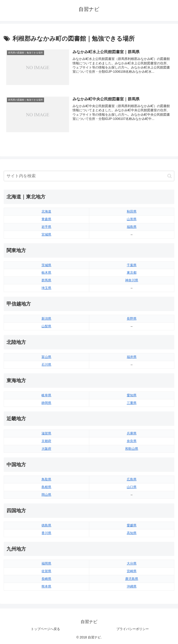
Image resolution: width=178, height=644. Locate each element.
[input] (89, 176)
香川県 (46, 533)
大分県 (132, 564)
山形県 (132, 219)
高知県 (132, 533)
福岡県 (46, 564)
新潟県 (46, 319)
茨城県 (46, 265)
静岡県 (46, 403)
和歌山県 (132, 449)
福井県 (132, 357)
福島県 (132, 227)
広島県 (132, 479)
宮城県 (46, 234)
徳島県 (46, 525)
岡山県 (46, 495)
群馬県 (46, 280)
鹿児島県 (132, 579)
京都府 (46, 441)
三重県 (132, 403)
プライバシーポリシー (133, 629)
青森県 (46, 219)
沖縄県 (132, 586)
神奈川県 (132, 280)
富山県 (46, 357)
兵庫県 (132, 433)
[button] (170, 176)
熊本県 (46, 586)
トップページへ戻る (45, 629)
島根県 (46, 487)
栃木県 (46, 273)
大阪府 (46, 449)
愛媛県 (132, 525)
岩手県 (46, 227)
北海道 (46, 211)
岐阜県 (46, 395)
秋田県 (132, 211)
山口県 (132, 487)
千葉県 (132, 265)
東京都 (132, 273)
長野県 (132, 319)
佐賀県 (46, 571)
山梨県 (46, 326)
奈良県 (132, 441)
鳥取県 (46, 479)
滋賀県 (46, 433)
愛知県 (132, 395)
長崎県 (46, 579)
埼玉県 (46, 288)
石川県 (46, 365)
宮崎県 (132, 571)
